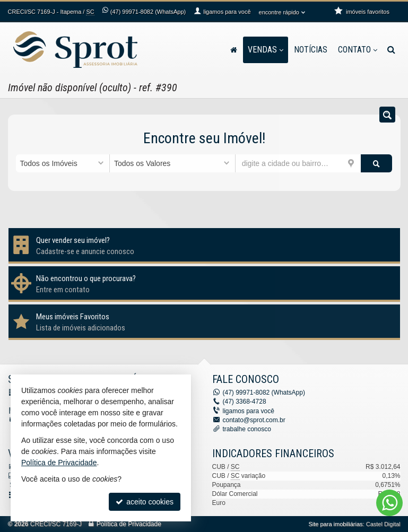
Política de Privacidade (129, 524)
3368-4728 (245, 402)
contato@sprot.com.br (254, 420)
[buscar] (376, 163)
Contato (358, 50)
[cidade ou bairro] (298, 163)
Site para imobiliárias (335, 524)
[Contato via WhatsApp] (389, 503)
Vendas (266, 50)
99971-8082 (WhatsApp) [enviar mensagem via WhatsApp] (148, 12)
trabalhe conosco (247, 429)
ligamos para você (249, 411)
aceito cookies (145, 502)
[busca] (391, 50)
